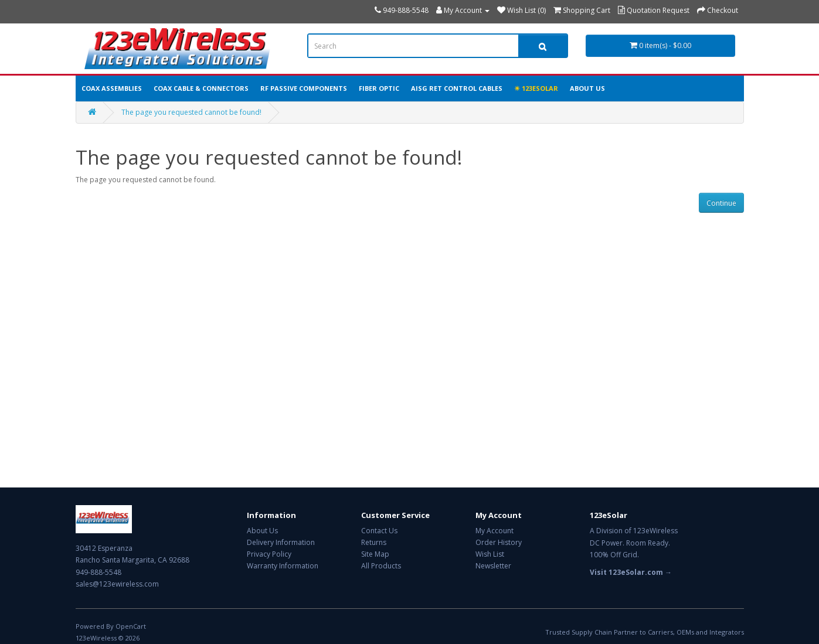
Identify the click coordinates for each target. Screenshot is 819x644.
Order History (499, 542)
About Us (587, 88)
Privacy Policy (269, 554)
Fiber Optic (379, 88)
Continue (721, 203)
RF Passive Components (304, 88)
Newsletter (493, 566)
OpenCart (131, 626)
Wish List (490, 554)
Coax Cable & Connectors (201, 88)
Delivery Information (281, 542)
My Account (495, 531)
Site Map (375, 554)
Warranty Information (283, 566)
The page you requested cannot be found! (191, 112)
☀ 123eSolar (536, 88)
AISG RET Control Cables (457, 88)
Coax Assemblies (112, 88)
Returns (374, 542)
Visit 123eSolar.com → (631, 572)
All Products (381, 566)
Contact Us (379, 531)
